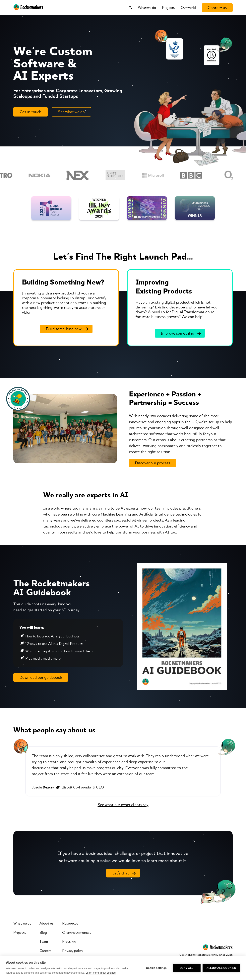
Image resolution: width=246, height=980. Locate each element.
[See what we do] (71, 112)
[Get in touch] (31, 112)
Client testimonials (77, 933)
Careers (45, 951)
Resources (70, 923)
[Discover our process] (152, 463)
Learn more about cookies (101, 973)
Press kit (69, 941)
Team (44, 941)
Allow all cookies (221, 968)
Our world (188, 8)
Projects (168, 8)
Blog (43, 933)
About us (47, 923)
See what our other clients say (123, 805)
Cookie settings (156, 968)
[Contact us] (217, 8)
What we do (147, 8)
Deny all (187, 968)
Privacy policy (73, 951)
